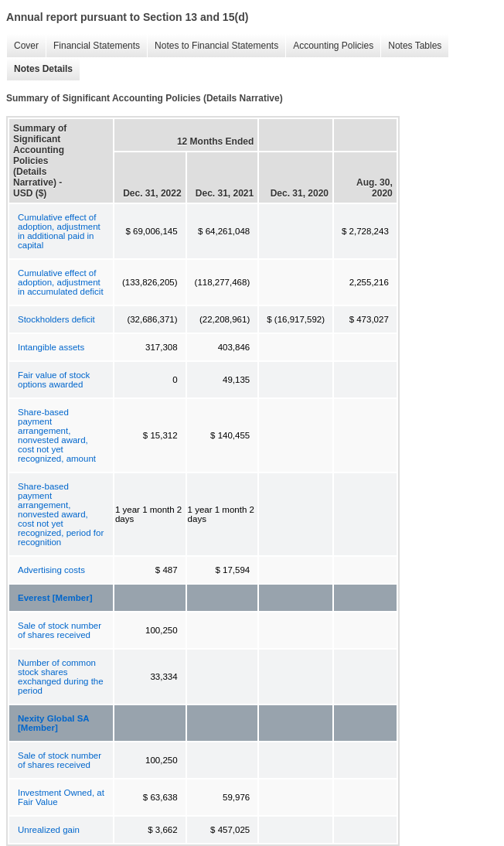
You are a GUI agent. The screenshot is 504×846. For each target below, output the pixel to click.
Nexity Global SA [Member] (53, 723)
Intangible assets (51, 347)
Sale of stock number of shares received (60, 630)
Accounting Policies (329, 46)
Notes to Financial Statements (213, 46)
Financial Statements (93, 46)
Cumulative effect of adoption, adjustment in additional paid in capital (59, 231)
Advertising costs (51, 570)
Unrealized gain (49, 830)
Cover (22, 46)
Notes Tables (411, 46)
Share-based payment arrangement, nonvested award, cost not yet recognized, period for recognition (61, 514)
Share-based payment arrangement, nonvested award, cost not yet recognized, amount (57, 435)
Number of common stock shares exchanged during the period (61, 677)
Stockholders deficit (56, 319)
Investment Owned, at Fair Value (61, 797)
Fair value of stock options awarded (54, 380)
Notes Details (39, 69)
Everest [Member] (55, 598)
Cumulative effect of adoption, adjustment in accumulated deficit (61, 282)
